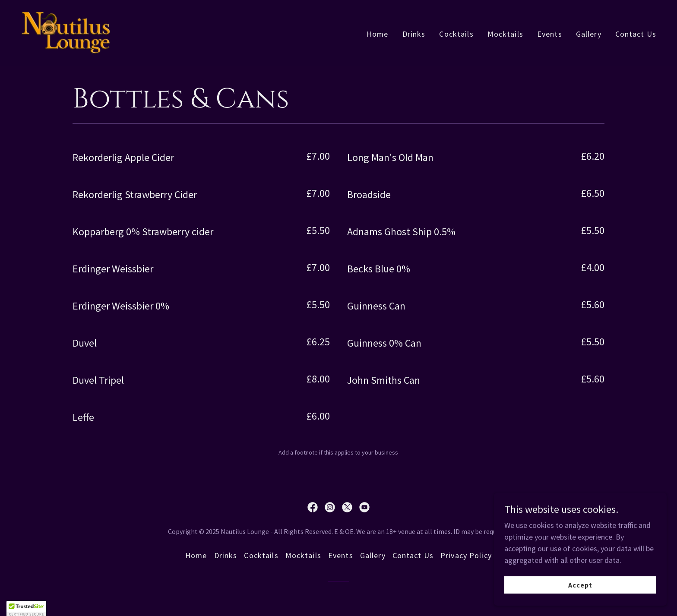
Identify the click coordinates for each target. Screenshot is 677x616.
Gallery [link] (589, 34)
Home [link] (378, 34)
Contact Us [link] (636, 34)
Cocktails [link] (456, 34)
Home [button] (196, 555)
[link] (66, 32)
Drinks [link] (414, 34)
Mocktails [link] (505, 34)
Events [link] (550, 34)
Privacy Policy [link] (466, 555)
